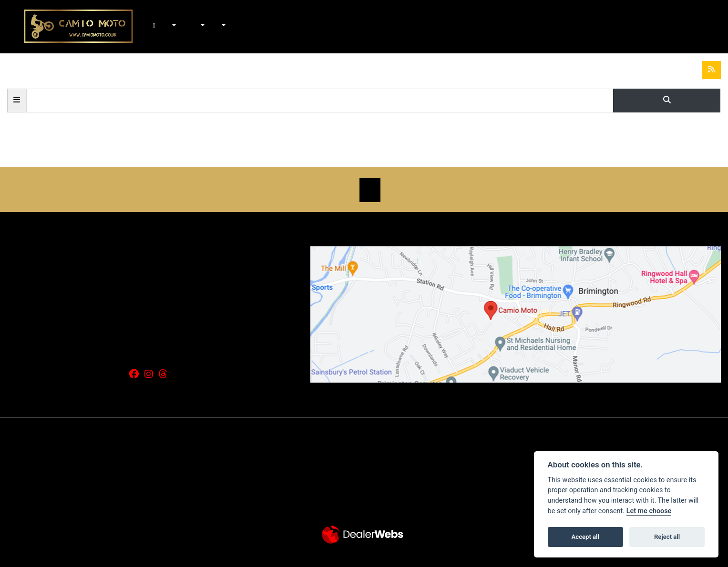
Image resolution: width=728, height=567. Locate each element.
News (212, 27)
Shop (191, 27)
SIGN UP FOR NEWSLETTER (370, 190)
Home (163, 27)
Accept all (585, 537)
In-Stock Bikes (184, 27)
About (223, 27)
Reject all (667, 537)
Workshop (202, 27)
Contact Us (233, 27)
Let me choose (649, 511)
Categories (17, 100)
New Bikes (174, 27)
